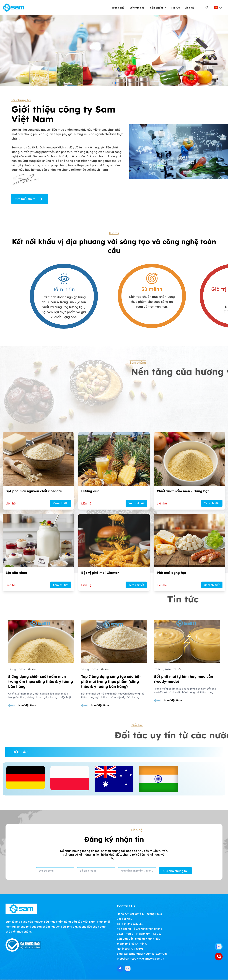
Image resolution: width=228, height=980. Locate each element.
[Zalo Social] (128, 969)
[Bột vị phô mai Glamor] (114, 683)
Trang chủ (118, 8)
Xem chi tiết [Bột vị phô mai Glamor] (136, 693)
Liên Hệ (189, 8)
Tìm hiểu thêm (30, 199)
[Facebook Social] (120, 969)
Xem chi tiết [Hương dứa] (136, 612)
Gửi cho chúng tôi (175, 871)
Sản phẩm (158, 8)
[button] (113, 83)
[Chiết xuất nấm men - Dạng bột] (190, 601)
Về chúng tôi (137, 8)
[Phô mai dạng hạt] (190, 683)
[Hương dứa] (114, 601)
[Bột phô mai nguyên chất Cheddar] (38, 601)
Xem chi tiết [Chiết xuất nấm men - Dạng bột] (212, 612)
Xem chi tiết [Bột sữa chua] (61, 693)
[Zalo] (219, 947)
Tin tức (175, 8)
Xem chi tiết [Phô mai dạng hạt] (212, 693)
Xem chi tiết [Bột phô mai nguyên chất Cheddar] (61, 612)
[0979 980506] (219, 957)
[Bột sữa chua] (38, 683)
